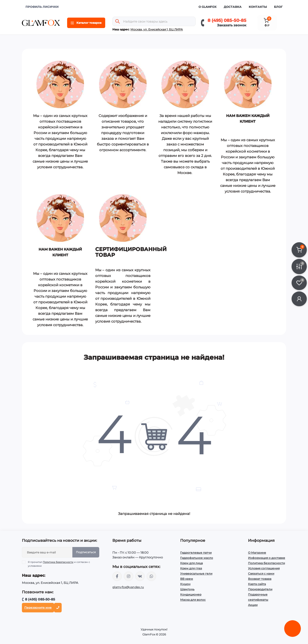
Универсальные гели (196, 574)
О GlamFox (208, 7)
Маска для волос (193, 600)
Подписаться (86, 552)
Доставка (233, 7)
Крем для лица (191, 563)
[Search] (118, 21)
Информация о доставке (267, 558)
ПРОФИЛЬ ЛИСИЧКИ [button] (42, 7)
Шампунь (187, 589)
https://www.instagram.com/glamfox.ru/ (129, 576)
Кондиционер (191, 594)
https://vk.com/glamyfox (140, 576)
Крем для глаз (191, 568)
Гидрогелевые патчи (196, 553)
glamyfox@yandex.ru (128, 587)
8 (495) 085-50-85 (227, 20)
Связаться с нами (261, 574)
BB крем (187, 579)
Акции (253, 605)
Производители (260, 589)
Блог (278, 7)
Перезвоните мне (38, 608)
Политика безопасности (58, 562)
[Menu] (86, 23)
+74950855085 (151, 576)
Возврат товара (260, 579)
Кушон (185, 584)
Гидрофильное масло (197, 558)
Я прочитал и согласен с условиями (59, 564)
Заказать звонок (232, 25)
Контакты (258, 7)
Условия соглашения (264, 568)
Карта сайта (257, 584)
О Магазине (257, 553)
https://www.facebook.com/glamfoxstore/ (117, 576)
